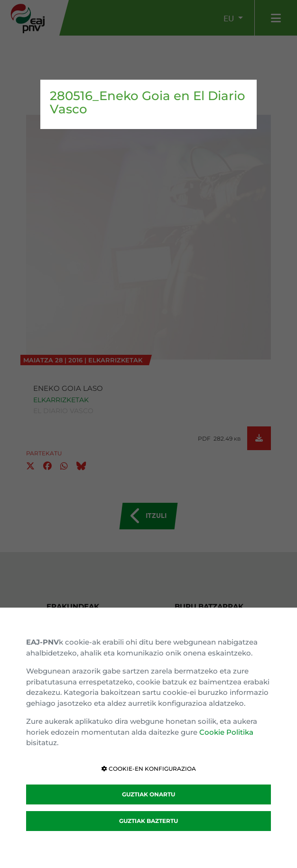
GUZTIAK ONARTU (148, 794)
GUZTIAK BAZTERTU (148, 821)
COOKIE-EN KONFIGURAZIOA (149, 769)
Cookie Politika (226, 732)
